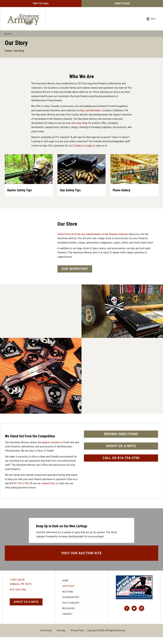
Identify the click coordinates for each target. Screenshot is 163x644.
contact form (48, 490)
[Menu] (151, 19)
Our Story (68, 593)
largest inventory (51, 449)
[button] (41, 4)
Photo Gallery (71, 610)
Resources (69, 615)
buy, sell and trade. (90, 110)
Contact (67, 621)
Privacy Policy (77, 637)
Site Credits (46, 637)
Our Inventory (71, 604)
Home (8, 51)
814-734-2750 (20, 490)
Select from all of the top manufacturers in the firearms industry (93, 241)
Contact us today (83, 146)
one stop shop (80, 123)
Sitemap (61, 637)
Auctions (68, 599)
